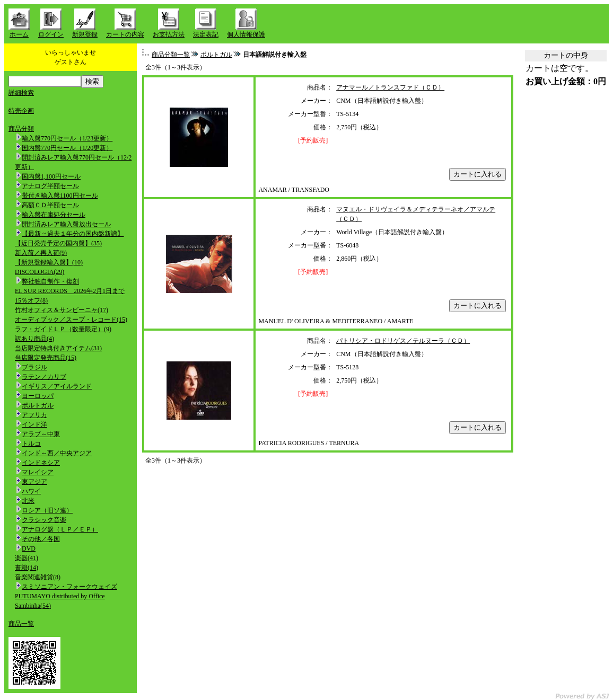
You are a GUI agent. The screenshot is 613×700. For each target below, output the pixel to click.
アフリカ (34, 415)
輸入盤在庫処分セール (54, 215)
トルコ (31, 444)
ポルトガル (38, 405)
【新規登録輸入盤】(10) (49, 262)
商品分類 (21, 129)
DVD (29, 548)
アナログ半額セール (50, 186)
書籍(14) (27, 568)
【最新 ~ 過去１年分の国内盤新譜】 (73, 234)
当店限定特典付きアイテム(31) (58, 348)
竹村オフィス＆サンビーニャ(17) (62, 310)
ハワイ (31, 491)
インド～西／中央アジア (57, 453)
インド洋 (34, 424)
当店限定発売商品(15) (46, 358)
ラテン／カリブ (44, 377)
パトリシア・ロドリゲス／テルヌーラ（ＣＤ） (403, 341)
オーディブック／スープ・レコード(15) (71, 320)
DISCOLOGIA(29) (40, 272)
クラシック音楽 (44, 520)
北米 (28, 501)
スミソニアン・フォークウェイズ (69, 587)
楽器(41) (27, 558)
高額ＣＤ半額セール (50, 205)
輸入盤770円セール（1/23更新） (67, 138)
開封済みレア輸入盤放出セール (66, 224)
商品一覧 (21, 624)
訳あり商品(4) (34, 339)
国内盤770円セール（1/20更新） (67, 148)
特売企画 (21, 111)
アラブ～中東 (41, 434)
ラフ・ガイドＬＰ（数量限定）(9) (63, 329)
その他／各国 (41, 539)
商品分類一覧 (171, 55)
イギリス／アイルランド (57, 386)
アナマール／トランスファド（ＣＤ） (390, 87)
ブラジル (34, 367)
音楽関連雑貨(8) (38, 577)
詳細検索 (21, 93)
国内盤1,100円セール (51, 176)
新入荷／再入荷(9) (41, 253)
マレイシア (38, 472)
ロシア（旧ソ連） (47, 510)
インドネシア (41, 463)
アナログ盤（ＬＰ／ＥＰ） (60, 529)
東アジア (34, 482)
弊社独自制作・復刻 (50, 281)
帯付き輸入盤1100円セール (60, 196)
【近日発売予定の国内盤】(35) (58, 243)
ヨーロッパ (38, 396)
